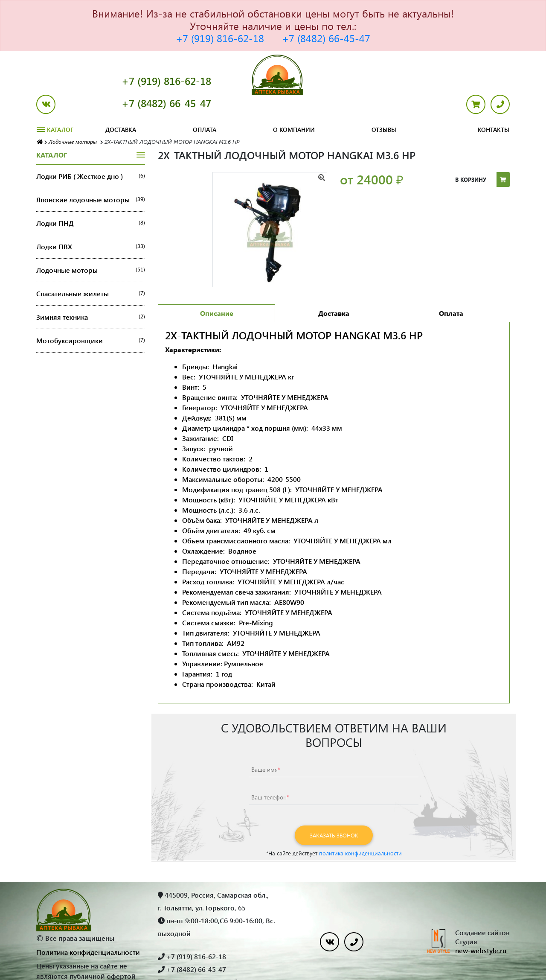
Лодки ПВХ (91, 225)
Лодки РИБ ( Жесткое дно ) (91, 154)
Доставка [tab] (334, 291)
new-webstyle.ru (481, 928)
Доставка (121, 107)
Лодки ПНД (91, 201)
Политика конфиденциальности (88, 930)
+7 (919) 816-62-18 (220, 38)
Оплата (205, 107)
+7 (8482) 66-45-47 (326, 38)
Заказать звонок (334, 813)
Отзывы (384, 107)
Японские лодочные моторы (91, 178)
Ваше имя (266, 747)
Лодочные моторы (91, 248)
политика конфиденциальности (360, 831)
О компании (294, 107)
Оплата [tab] (451, 291)
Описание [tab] (217, 291)
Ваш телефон (270, 775)
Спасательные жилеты (91, 271)
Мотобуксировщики (91, 318)
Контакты (494, 107)
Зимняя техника (91, 295)
